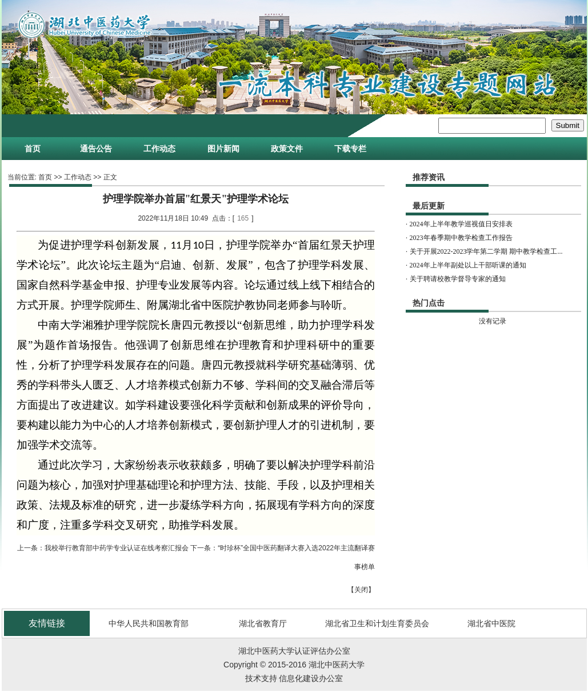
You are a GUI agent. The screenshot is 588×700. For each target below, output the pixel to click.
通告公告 (96, 149)
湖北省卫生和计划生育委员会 (377, 623)
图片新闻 (223, 149)
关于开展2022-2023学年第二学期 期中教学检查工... (486, 251)
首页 (33, 149)
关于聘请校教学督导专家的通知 (458, 279)
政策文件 (287, 149)
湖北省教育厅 (263, 623)
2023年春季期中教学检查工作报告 (461, 238)
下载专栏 (350, 149)
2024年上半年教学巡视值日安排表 (461, 224)
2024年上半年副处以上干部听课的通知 (468, 265)
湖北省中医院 (491, 623)
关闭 (361, 590)
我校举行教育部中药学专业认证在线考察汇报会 (117, 548)
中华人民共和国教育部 (149, 623)
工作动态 (159, 149)
